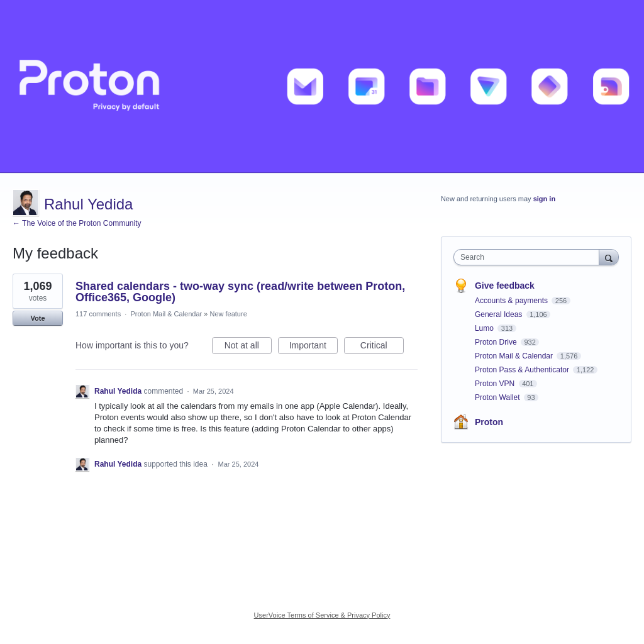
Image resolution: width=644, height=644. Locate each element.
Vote (37, 318)
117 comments (98, 314)
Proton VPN (496, 384)
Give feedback (505, 286)
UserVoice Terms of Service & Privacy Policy (322, 615)
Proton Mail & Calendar (166, 314)
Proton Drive (497, 342)
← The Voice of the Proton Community (77, 223)
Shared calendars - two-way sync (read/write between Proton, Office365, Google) (240, 292)
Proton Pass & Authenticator (523, 370)
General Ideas (500, 314)
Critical (382, 347)
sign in (544, 199)
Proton (489, 422)
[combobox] (529, 257)
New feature (228, 314)
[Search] (609, 257)
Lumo (485, 328)
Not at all (248, 347)
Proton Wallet (498, 397)
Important (314, 347)
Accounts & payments (512, 301)
